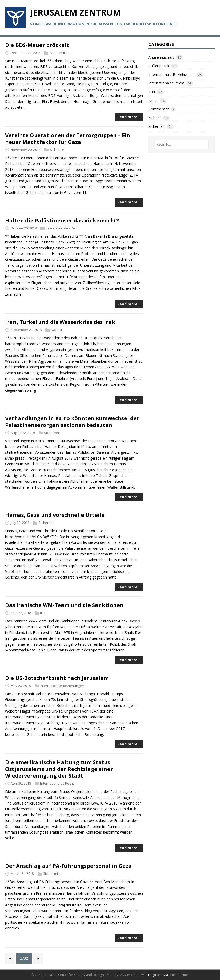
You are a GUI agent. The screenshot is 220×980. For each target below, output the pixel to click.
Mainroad (171, 975)
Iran (43, 613)
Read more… (129, 117)
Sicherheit (58, 150)
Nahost (57, 330)
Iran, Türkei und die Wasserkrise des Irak (60, 322)
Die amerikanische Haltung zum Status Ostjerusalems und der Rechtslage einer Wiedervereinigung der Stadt (59, 769)
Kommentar (159, 109)
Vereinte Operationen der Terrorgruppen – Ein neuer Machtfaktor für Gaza (68, 139)
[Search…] (182, 145)
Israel (153, 100)
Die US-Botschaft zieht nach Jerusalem (57, 678)
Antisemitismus (61, 53)
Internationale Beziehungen (62, 686)
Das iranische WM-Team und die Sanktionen (64, 605)
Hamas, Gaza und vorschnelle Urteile (55, 515)
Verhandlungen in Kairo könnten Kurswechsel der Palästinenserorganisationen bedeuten (72, 422)
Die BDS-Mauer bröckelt (37, 45)
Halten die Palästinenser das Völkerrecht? (62, 220)
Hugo (152, 975)
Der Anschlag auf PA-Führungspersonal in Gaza (68, 866)
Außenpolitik (159, 66)
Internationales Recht (63, 228)
